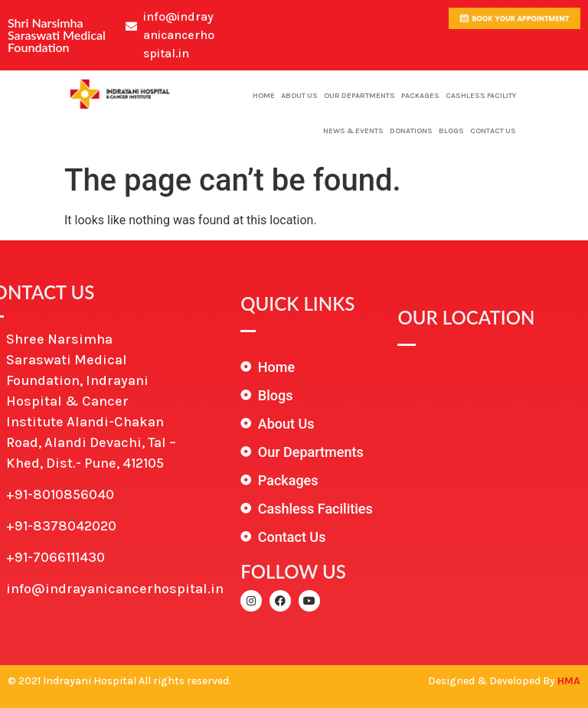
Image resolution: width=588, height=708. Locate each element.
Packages (420, 96)
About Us (299, 96)
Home (264, 96)
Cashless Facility (481, 96)
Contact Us (493, 131)
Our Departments (359, 96)
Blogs (451, 131)
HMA (569, 681)
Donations (411, 131)
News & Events (353, 131)
